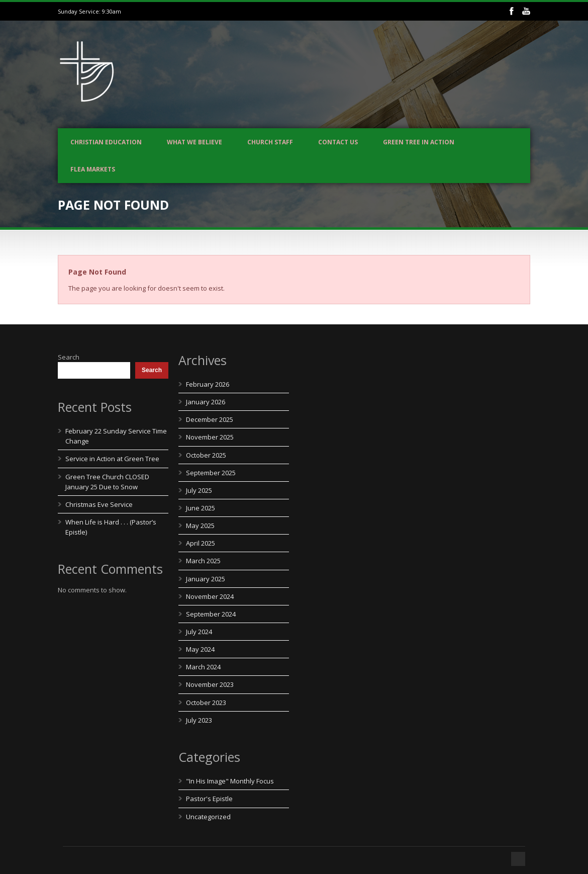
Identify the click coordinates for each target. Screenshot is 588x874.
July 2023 (199, 720)
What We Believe (194, 142)
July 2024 (199, 632)
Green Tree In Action (419, 142)
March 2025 (203, 561)
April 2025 (201, 543)
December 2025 (210, 419)
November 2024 (210, 596)
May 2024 (200, 649)
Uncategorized (208, 817)
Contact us (338, 142)
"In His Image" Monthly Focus (230, 781)
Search (69, 357)
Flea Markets (93, 169)
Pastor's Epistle (209, 799)
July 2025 (199, 490)
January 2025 (206, 579)
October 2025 (206, 455)
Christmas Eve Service (99, 504)
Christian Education (106, 142)
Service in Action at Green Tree (112, 459)
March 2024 (203, 667)
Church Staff (270, 142)
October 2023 (206, 703)
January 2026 (206, 402)
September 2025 (211, 473)
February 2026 (208, 384)
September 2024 (211, 614)
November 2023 (210, 684)
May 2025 (200, 526)
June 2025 (201, 508)
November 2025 (210, 437)
